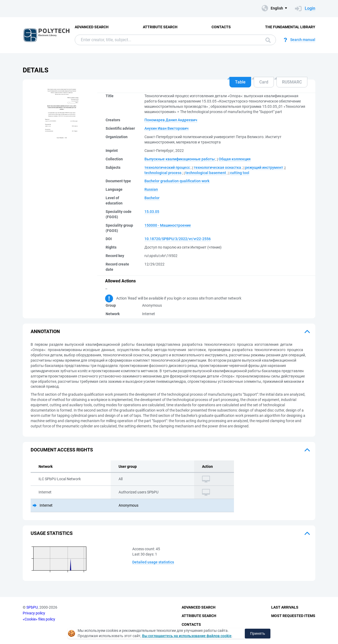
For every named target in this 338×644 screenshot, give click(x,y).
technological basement (206, 173)
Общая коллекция (235, 159)
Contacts (221, 27)
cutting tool (240, 173)
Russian (151, 189)
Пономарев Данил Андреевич (171, 120)
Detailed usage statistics (153, 562)
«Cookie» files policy (39, 619)
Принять (258, 633)
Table (240, 82)
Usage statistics (52, 533)
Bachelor (152, 198)
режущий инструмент (264, 167)
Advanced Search (92, 27)
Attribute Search (160, 27)
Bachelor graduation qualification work (177, 181)
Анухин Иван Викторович (166, 128)
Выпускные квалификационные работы (180, 159)
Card (264, 82)
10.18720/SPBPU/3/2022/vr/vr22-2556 (178, 239)
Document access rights (62, 450)
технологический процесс (167, 167)
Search (268, 40)
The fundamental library (290, 27)
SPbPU (32, 607)
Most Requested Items (293, 616)
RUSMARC (292, 82)
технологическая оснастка (217, 167)
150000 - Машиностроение (168, 225)
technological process (163, 173)
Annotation (45, 331)
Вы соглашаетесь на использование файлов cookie (187, 636)
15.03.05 (152, 212)
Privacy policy (34, 613)
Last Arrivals (285, 607)
